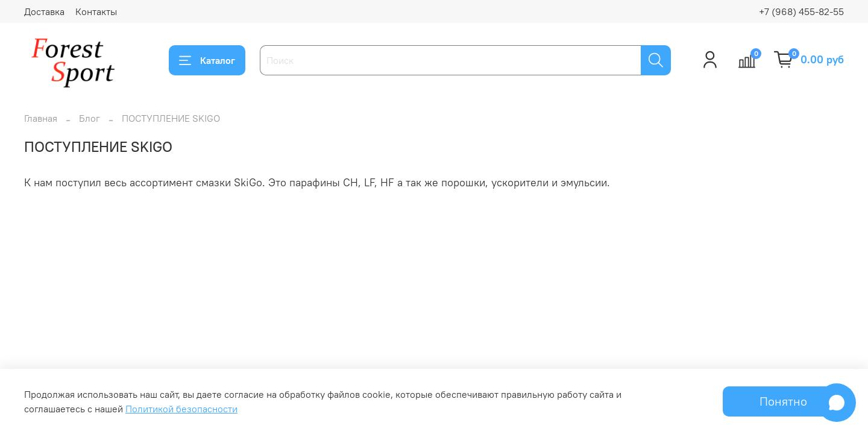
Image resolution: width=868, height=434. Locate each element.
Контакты (96, 11)
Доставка (44, 11)
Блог (90, 118)
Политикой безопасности (181, 409)
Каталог (207, 60)
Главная (41, 118)
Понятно (783, 401)
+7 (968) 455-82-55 (801, 11)
